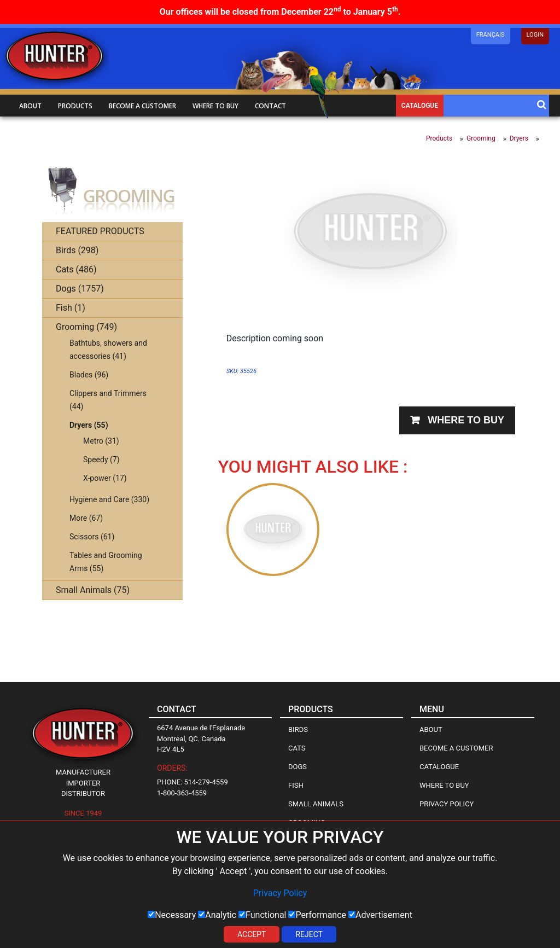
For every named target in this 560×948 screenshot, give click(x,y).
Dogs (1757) (80, 289)
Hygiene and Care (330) (109, 499)
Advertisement (380, 915)
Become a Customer (456, 748)
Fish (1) (71, 308)
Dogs (297, 767)
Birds (298, 729)
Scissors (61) (92, 537)
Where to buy (215, 106)
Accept (252, 934)
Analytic (217, 915)
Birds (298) (77, 250)
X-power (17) (105, 478)
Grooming (481, 138)
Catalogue (420, 106)
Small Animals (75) (93, 590)
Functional (262, 915)
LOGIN (535, 35)
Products (75, 106)
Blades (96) (89, 375)
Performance (317, 915)
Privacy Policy (280, 893)
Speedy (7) (101, 460)
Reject (309, 934)
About (30, 106)
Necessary (172, 915)
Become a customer (142, 106)
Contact (270, 106)
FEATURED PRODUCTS (100, 231)
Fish (296, 785)
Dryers (519, 138)
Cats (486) (76, 269)
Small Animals (316, 804)
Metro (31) (101, 441)
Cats (297, 748)
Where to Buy (444, 785)
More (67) (86, 518)
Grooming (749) (86, 327)
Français (491, 35)
